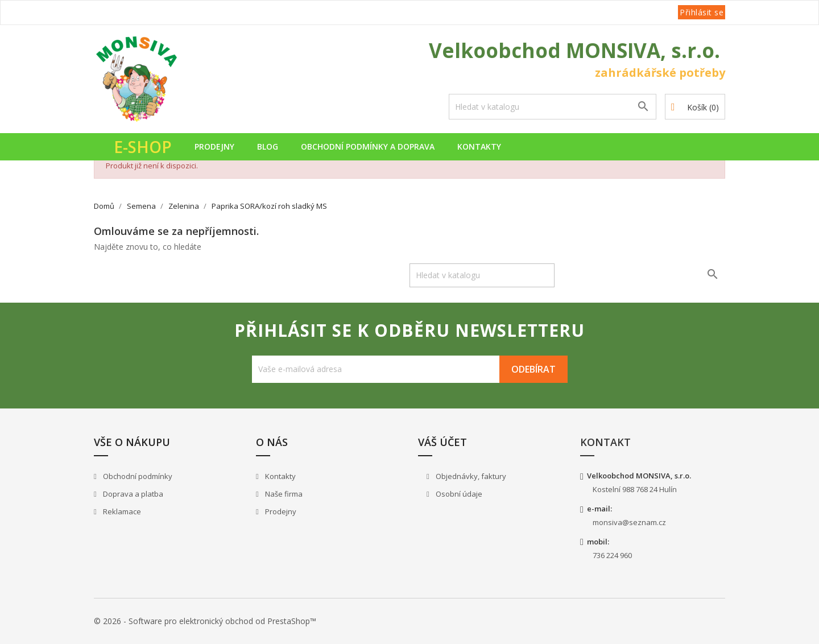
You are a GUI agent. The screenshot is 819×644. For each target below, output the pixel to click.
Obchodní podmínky (137, 476)
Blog (268, 146)
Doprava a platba (132, 494)
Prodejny (214, 146)
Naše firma (283, 494)
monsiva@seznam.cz (629, 522)
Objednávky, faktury (470, 476)
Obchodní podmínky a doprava (368, 146)
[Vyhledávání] (553, 107)
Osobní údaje (458, 494)
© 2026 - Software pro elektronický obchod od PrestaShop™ (205, 621)
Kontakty (479, 146)
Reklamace (121, 511)
